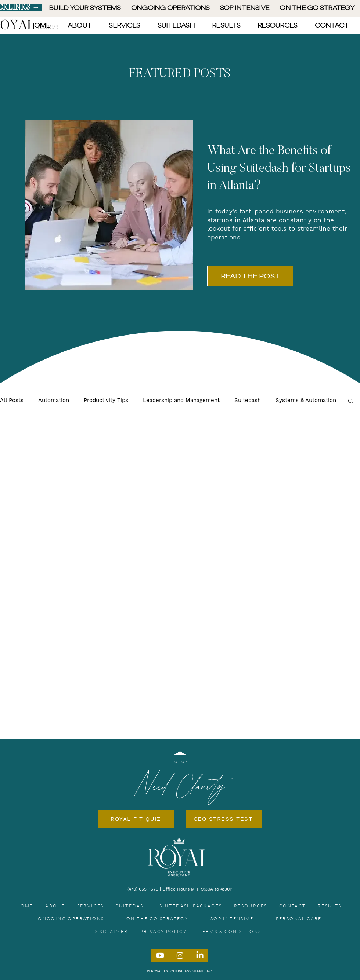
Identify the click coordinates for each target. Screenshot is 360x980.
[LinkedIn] (200, 955)
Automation (54, 400)
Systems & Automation (306, 400)
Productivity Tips (106, 400)
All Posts (12, 400)
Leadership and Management (181, 400)
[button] (351, 401)
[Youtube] (160, 955)
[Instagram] (180, 955)
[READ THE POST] (250, 276)
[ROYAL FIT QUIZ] (136, 819)
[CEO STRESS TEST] (224, 819)
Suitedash (248, 400)
